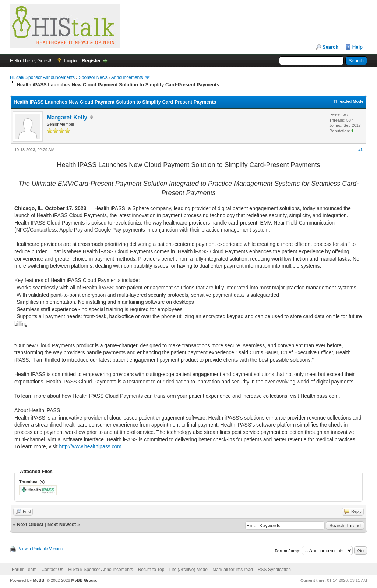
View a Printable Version (41, 549)
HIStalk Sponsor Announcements (42, 77)
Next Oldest (30, 524)
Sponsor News (93, 77)
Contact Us (52, 570)
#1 (360, 150)
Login (70, 61)
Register (91, 61)
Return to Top (151, 570)
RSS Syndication (274, 570)
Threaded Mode (348, 101)
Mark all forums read (232, 570)
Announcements (127, 77)
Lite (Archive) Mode (188, 570)
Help (357, 47)
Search (330, 47)
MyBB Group (83, 580)
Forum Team (24, 570)
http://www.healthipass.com (90, 446)
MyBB (38, 580)
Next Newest (62, 524)
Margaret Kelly (67, 117)
